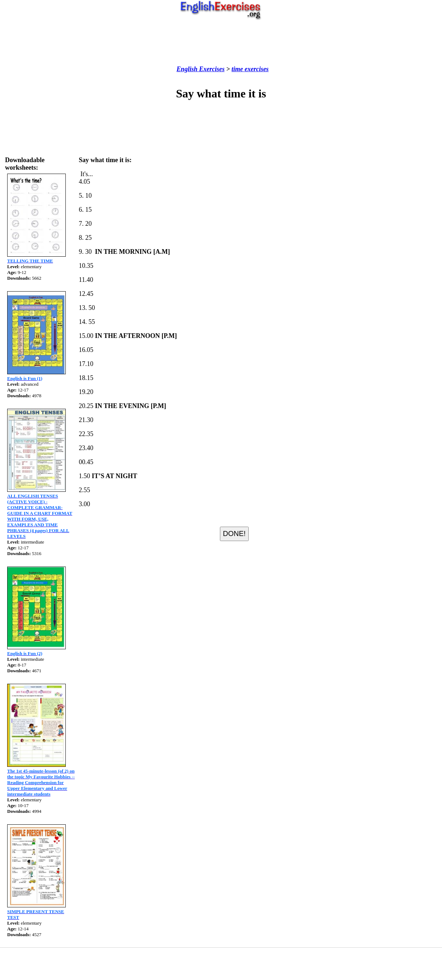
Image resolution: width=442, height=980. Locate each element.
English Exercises (201, 69)
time (237, 69)
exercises (256, 69)
